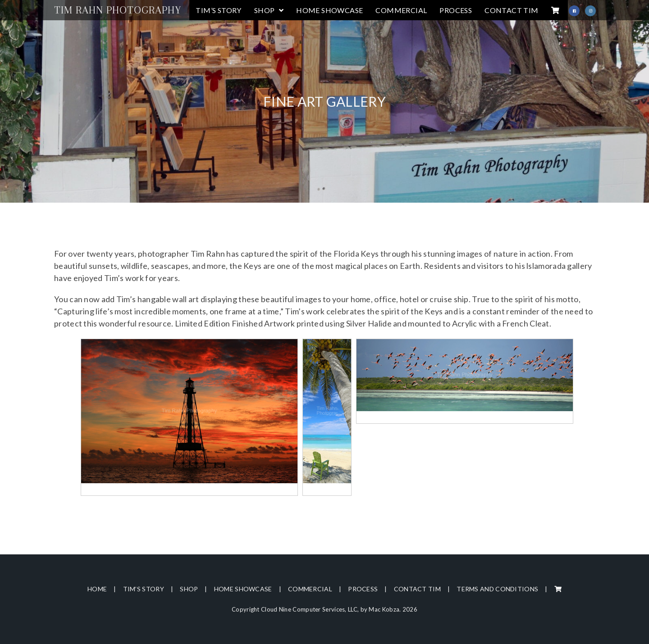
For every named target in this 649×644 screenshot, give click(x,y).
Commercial (310, 589)
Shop (189, 589)
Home (97, 589)
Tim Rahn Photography (118, 10)
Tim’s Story (144, 589)
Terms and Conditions (497, 589)
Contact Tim (417, 589)
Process (363, 589)
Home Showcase (243, 589)
